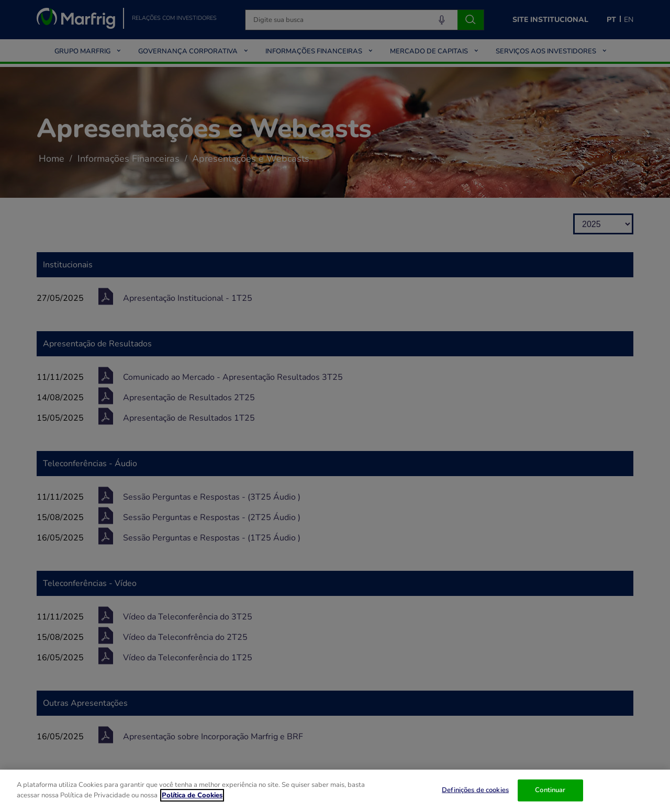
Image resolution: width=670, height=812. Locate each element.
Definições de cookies (475, 796)
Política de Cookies (192, 801)
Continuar (550, 796)
